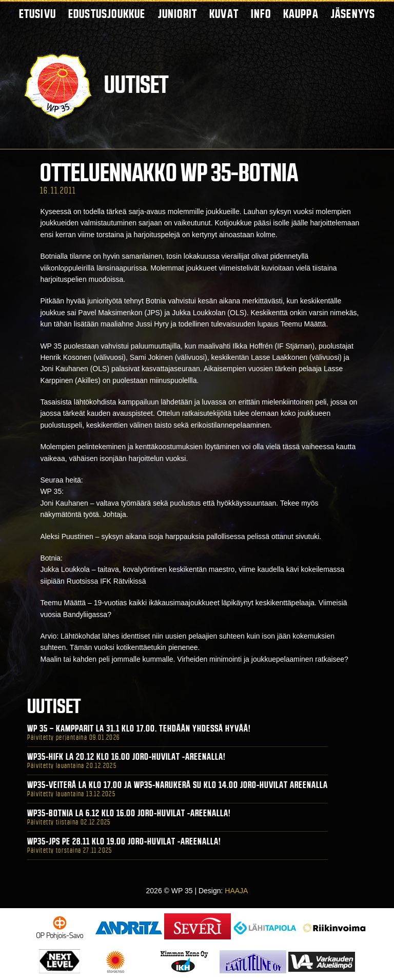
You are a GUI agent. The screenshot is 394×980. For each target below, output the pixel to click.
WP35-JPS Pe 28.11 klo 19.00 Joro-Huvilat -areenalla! (124, 841)
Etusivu (37, 14)
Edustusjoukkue (107, 14)
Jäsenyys (353, 14)
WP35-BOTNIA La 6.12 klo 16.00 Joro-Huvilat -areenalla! (129, 813)
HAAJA (236, 891)
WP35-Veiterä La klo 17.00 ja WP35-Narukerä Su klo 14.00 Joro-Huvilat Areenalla (178, 785)
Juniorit (178, 14)
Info (261, 14)
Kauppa (301, 14)
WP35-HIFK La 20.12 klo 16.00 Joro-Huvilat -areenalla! (126, 757)
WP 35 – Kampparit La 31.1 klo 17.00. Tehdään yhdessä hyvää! (139, 728)
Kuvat (224, 14)
